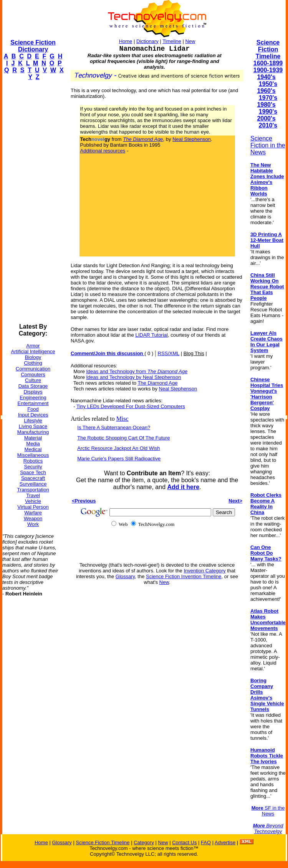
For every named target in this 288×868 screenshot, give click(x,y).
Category (144, 842)
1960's (266, 91)
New (190, 41)
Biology (33, 357)
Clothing (33, 363)
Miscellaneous (33, 455)
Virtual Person (33, 507)
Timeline (172, 41)
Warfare (33, 513)
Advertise (225, 842)
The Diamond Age (157, 383)
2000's (266, 118)
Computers (33, 374)
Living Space (33, 426)
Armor (33, 346)
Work (33, 524)
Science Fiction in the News (268, 145)
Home (126, 41)
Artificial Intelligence (33, 351)
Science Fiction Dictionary (33, 46)
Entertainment (33, 403)
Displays (33, 392)
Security (33, 467)
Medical (33, 449)
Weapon (33, 518)
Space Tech (33, 472)
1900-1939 (268, 70)
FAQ (206, 842)
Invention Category (204, 571)
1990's (268, 112)
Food (33, 409)
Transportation (33, 490)
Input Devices (33, 415)
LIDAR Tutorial (151, 335)
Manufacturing (33, 432)
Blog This (194, 353)
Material (33, 438)
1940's (266, 77)
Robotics (33, 461)
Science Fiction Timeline (268, 49)
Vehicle (33, 501)
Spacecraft (33, 478)
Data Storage (33, 386)
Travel (33, 495)
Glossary (125, 576)
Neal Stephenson (192, 139)
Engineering (33, 398)
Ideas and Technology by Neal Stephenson (134, 377)
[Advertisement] (33, 202)
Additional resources (103, 151)
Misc (122, 419)
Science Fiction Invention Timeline (184, 576)
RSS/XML (169, 353)
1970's (268, 98)
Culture (33, 380)
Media (33, 444)
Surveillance (33, 484)
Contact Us (184, 842)
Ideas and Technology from (137, 371)
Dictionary (147, 41)
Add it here (183, 487)
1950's (268, 84)
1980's (266, 105)
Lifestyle (33, 421)
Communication (33, 369)
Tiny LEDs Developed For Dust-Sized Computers (131, 406)
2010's (268, 125)
